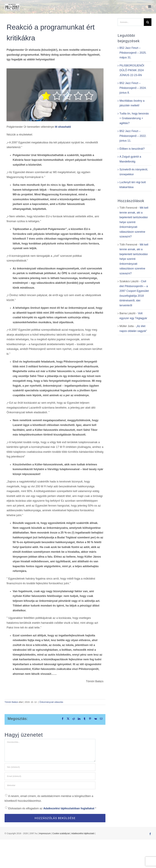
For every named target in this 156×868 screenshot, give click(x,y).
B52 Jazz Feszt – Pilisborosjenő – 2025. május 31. (133, 53)
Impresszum (45, 833)
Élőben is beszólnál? (132, 149)
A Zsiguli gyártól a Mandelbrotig (130, 159)
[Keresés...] (131, 22)
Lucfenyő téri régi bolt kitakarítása (133, 185)
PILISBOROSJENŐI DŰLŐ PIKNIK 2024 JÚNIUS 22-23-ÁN (132, 70)
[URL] (50, 785)
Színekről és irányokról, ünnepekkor (134, 172)
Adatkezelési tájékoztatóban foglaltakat (69, 808)
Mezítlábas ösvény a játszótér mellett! (132, 103)
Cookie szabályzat (61, 833)
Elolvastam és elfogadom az (51, 808)
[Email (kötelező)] (50, 776)
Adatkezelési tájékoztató (83, 833)
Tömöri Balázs (11, 702)
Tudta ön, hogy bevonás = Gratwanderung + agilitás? (134, 118)
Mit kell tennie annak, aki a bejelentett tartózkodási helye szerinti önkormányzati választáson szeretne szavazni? (134, 222)
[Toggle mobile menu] (150, 6)
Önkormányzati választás (51, 702)
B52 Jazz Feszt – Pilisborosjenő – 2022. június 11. (133, 136)
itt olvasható (63, 127)
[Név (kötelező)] (50, 767)
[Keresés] (148, 22)
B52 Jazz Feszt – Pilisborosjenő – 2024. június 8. (133, 88)
